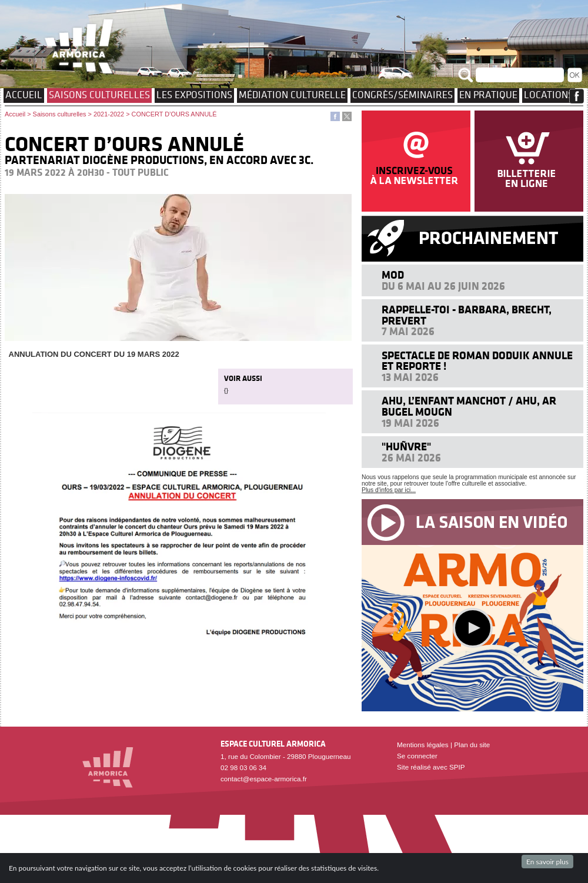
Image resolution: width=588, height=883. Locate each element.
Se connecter (417, 756)
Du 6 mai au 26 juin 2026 (443, 286)
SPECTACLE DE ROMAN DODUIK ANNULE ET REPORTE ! (477, 361)
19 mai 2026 (410, 423)
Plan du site (472, 745)
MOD (393, 275)
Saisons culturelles (99, 95)
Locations (549, 95)
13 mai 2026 (410, 377)
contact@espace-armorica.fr (264, 779)
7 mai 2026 (408, 331)
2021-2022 (109, 114)
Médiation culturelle (292, 95)
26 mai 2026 (411, 458)
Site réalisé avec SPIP (431, 767)
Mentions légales (423, 745)
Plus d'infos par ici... (389, 490)
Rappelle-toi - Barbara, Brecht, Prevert (467, 315)
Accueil (24, 95)
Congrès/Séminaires (402, 95)
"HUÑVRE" (406, 446)
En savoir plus (547, 862)
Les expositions (194, 95)
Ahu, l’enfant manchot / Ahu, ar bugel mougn (469, 406)
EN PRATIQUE (488, 95)
